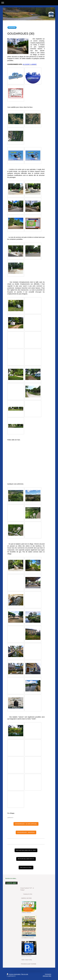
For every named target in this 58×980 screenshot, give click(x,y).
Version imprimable (14, 974)
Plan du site (25, 974)
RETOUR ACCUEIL (26, 867)
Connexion (48, 974)
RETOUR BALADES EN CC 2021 (26, 850)
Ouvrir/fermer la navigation (29, 3)
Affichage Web (47, 976)
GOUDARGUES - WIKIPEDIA (26, 832)
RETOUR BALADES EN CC (26, 859)
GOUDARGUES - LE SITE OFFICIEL (26, 824)
